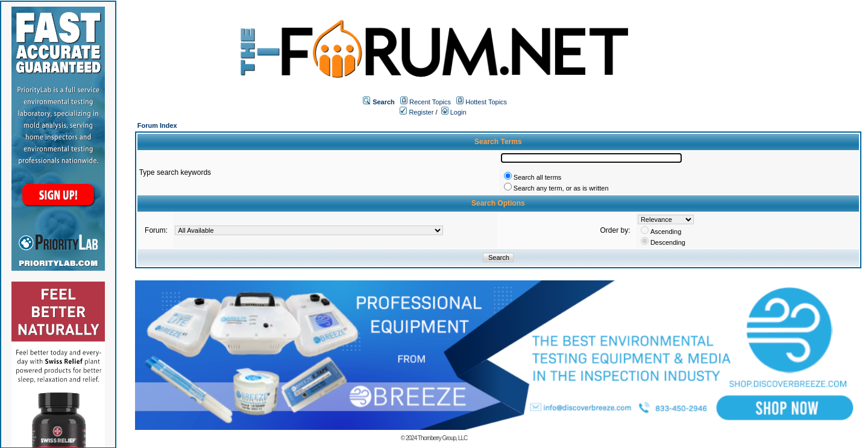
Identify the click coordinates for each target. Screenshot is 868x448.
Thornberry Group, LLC (442, 438)
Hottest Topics (486, 102)
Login (454, 112)
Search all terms (537, 177)
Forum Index (157, 125)
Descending (668, 242)
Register (417, 112)
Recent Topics (430, 102)
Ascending (666, 232)
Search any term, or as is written (561, 188)
